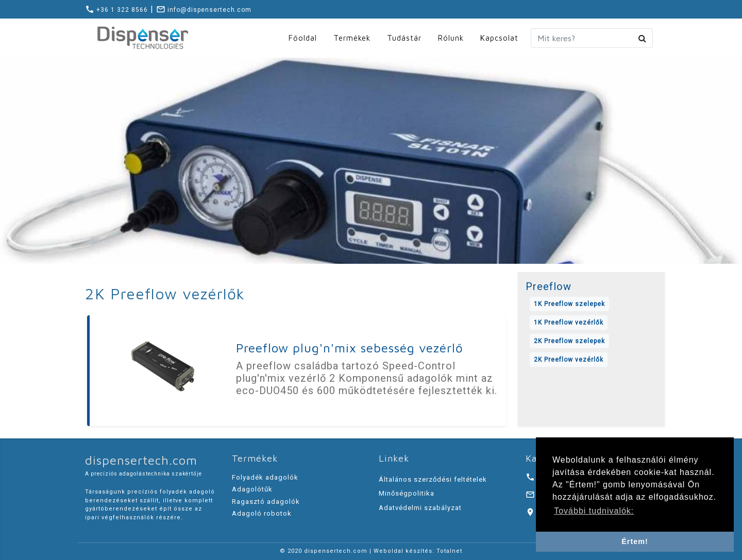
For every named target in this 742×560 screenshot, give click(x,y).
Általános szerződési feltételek (433, 479)
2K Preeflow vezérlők (569, 360)
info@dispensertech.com (204, 10)
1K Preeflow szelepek (569, 304)
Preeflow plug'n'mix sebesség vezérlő (350, 348)
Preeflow (549, 286)
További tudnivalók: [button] (594, 511)
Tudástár (404, 38)
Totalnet (449, 551)
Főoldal (303, 38)
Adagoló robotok (262, 513)
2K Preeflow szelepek (569, 341)
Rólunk (451, 38)
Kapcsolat (499, 38)
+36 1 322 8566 (116, 10)
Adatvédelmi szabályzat (420, 508)
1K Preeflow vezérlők (569, 323)
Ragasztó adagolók (266, 502)
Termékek (352, 38)
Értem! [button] (635, 541)
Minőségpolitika (407, 493)
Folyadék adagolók (265, 477)
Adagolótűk (252, 489)
